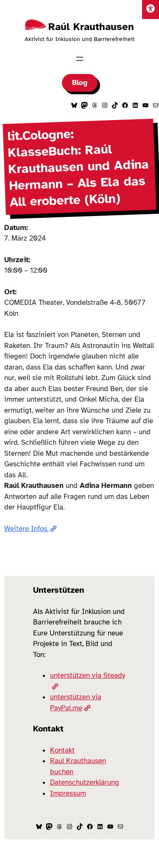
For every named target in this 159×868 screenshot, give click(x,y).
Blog (80, 83)
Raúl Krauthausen (91, 27)
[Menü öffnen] (80, 59)
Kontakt (62, 750)
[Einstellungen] (151, 10)
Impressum (68, 793)
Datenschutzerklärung (85, 782)
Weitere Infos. (31, 529)
